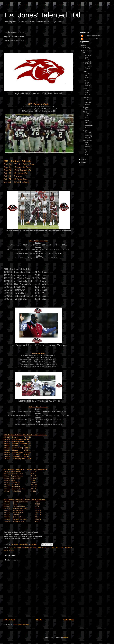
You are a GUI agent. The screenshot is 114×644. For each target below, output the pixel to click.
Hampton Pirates (86, 98)
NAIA (44, 548)
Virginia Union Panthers (88, 63)
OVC (48, 548)
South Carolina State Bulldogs (87, 92)
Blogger (66, 637)
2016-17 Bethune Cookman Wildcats (87, 83)
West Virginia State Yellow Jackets (87, 143)
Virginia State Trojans (87, 68)
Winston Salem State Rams (86, 115)
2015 (83, 159)
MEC (40, 548)
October (86, 48)
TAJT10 (12, 550)
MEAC (35, 548)
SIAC (58, 548)
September (87, 51)
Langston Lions (86, 121)
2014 (83, 162)
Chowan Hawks (86, 108)
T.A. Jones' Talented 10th (43, 15)
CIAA (14, 548)
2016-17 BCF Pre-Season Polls (87, 152)
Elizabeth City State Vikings (87, 57)
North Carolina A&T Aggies (87, 75)
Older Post (69, 620)
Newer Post (9, 620)
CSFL (19, 548)
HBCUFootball (27, 548)
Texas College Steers (88, 126)
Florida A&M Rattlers (87, 103)
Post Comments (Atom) (21, 624)
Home (39, 620)
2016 (83, 45)
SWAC (6, 550)
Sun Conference (66, 548)
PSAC (53, 548)
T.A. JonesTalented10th (91, 39)
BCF (11, 548)
